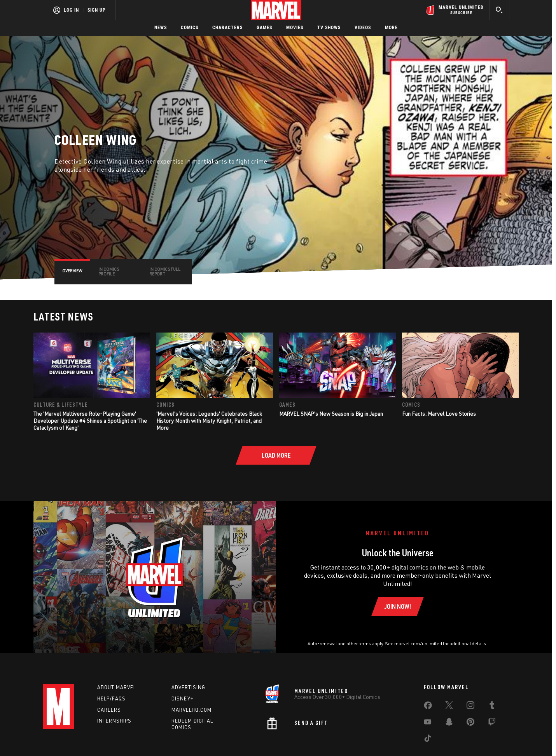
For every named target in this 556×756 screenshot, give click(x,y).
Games (264, 28)
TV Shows (329, 28)
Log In (71, 10)
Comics (190, 28)
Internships (114, 721)
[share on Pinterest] (470, 723)
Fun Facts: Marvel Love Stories (439, 414)
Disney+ (183, 699)
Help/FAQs (111, 699)
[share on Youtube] (428, 723)
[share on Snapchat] (449, 723)
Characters (227, 28)
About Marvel (117, 687)
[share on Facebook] (428, 707)
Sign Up (97, 10)
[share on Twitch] (492, 723)
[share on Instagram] (470, 707)
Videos (363, 28)
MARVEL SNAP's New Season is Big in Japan (331, 414)
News (161, 28)
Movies (295, 28)
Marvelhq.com (191, 710)
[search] (499, 10)
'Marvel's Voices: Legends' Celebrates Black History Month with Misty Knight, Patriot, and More (209, 421)
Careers (109, 710)
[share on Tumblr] (492, 707)
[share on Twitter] (449, 707)
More (391, 28)
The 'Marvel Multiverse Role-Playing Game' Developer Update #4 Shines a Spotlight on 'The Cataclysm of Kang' (90, 421)
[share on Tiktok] (428, 740)
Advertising (188, 687)
